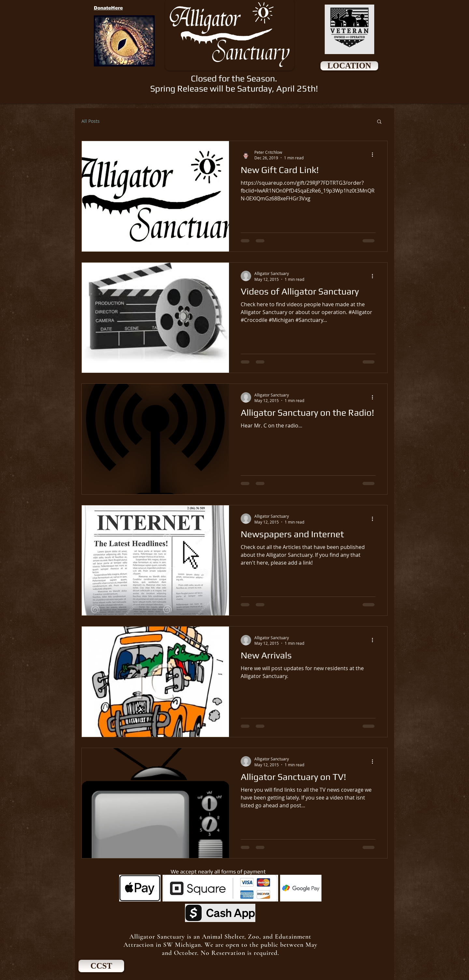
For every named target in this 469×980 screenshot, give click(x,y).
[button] (379, 122)
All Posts (91, 121)
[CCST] (101, 966)
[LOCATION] (349, 66)
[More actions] (375, 155)
